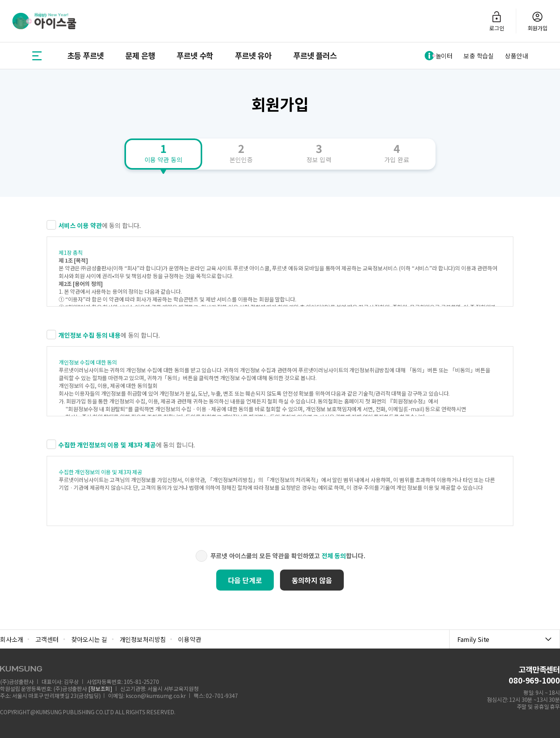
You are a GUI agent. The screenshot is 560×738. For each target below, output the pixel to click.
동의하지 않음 (312, 580)
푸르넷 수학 (195, 55)
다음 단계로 (245, 580)
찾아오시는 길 (89, 639)
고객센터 (47, 639)
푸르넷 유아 (253, 55)
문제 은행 (140, 55)
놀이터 (439, 56)
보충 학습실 (479, 56)
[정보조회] (100, 689)
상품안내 (516, 56)
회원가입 (538, 21)
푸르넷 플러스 (315, 55)
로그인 (497, 21)
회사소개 (11, 639)
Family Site (505, 639)
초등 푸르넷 (86, 55)
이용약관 (190, 639)
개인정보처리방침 (143, 639)
